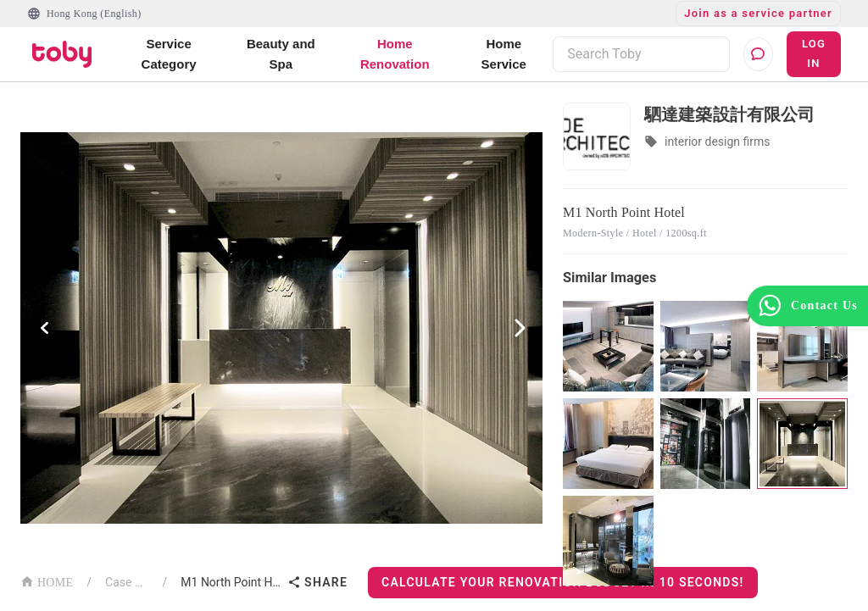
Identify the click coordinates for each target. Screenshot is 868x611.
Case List (127, 582)
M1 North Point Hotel (231, 582)
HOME (47, 581)
